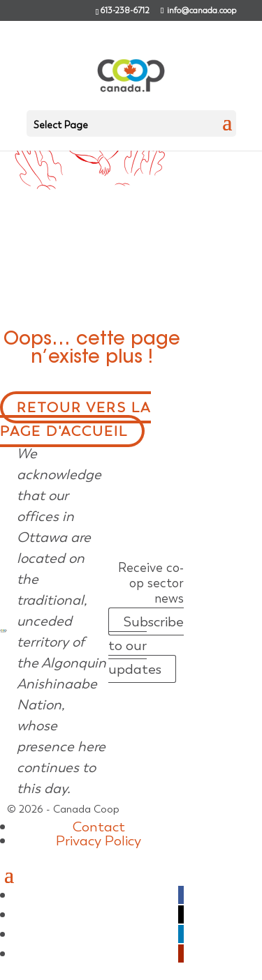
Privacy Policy (99, 840)
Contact (99, 827)
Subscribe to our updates (146, 645)
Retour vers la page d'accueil (75, 419)
